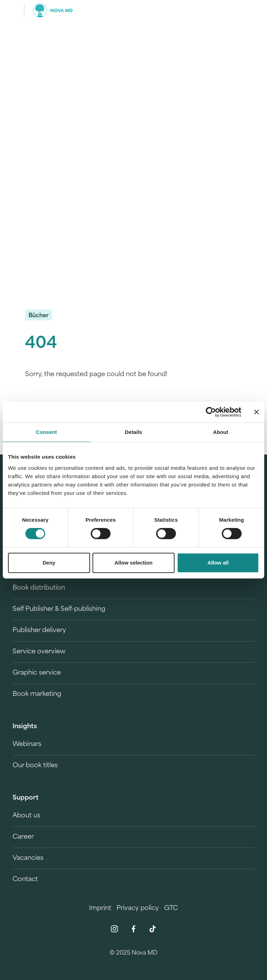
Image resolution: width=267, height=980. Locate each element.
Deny (49, 563)
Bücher (39, 316)
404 (41, 344)
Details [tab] (133, 432)
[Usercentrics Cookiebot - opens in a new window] (211, 412)
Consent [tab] (46, 432)
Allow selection (133, 563)
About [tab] (221, 432)
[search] (248, 10)
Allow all (218, 563)
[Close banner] (257, 412)
